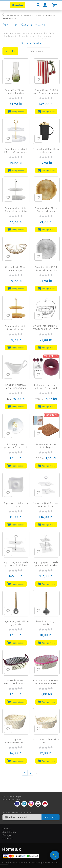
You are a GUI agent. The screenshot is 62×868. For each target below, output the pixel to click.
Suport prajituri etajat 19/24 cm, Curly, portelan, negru (16, 152)
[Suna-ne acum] (55, 855)
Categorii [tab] (8, 835)
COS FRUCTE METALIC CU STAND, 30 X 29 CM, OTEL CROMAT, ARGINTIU (46, 329)
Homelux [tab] (7, 829)
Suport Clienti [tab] (10, 832)
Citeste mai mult (30, 43)
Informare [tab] (8, 838)
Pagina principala (4, 15)
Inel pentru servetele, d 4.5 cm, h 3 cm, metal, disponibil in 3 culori (46, 388)
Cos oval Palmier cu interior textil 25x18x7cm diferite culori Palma (16, 683)
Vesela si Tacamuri (32, 15)
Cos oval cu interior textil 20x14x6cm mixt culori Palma (46, 683)
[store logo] (18, 5)
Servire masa (13, 15)
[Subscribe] (50, 817)
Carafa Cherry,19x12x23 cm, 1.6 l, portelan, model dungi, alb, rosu (46, 93)
